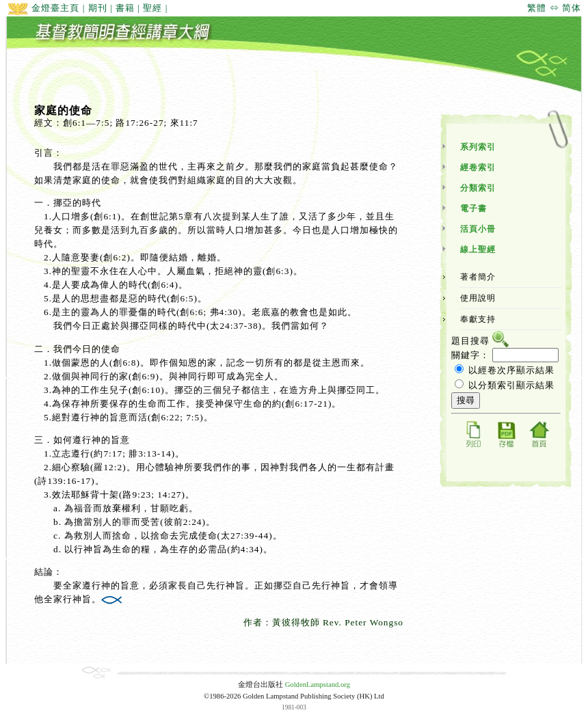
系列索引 (478, 147)
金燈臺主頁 (43, 8)
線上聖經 (478, 249)
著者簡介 (478, 277)
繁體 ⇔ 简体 (554, 8)
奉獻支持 (478, 319)
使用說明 (478, 298)
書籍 (125, 8)
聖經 (152, 8)
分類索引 (478, 188)
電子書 (473, 208)
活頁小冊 (478, 229)
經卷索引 (478, 167)
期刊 (98, 8)
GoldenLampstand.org (318, 685)
